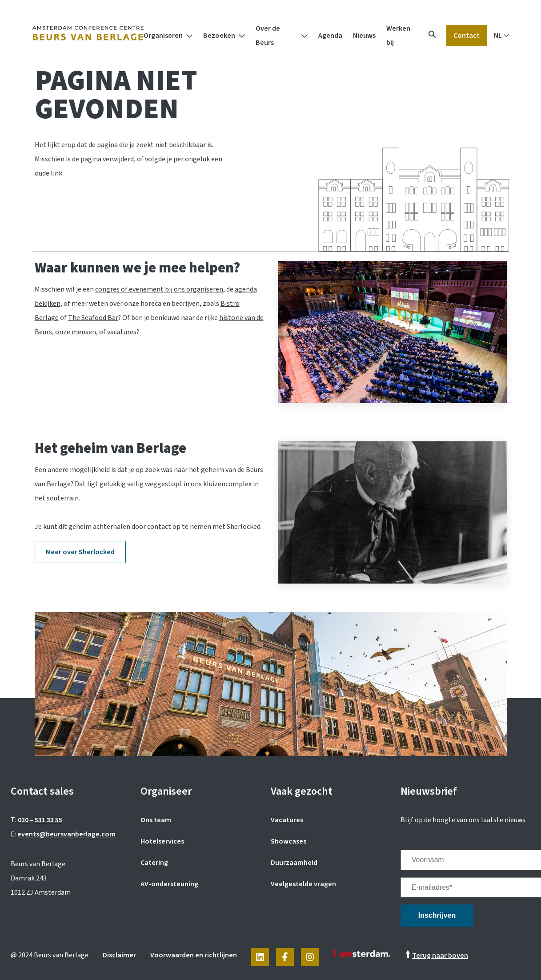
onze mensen (76, 332)
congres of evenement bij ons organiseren (159, 289)
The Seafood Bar (93, 318)
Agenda (330, 36)
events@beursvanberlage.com (66, 834)
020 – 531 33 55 (40, 820)
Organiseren (163, 36)
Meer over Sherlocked (80, 552)
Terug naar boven (440, 956)
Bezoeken (219, 36)
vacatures (122, 332)
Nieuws (364, 36)
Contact (467, 36)
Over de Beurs (268, 36)
